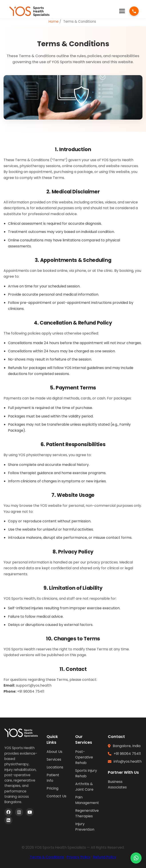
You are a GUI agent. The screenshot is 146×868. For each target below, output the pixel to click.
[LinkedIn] (8, 820)
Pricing (52, 788)
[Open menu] (122, 11)
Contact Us (56, 796)
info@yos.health (128, 761)
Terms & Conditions (47, 857)
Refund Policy (105, 857)
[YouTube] (30, 812)
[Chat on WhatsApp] (136, 858)
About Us (54, 752)
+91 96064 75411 (127, 754)
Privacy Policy (79, 857)
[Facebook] (8, 812)
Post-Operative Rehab (84, 757)
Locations (55, 767)
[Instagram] (19, 812)
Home (54, 21)
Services (54, 759)
